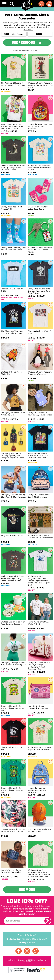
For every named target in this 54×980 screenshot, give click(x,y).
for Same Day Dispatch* (27, 938)
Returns (27, 943)
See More (27, 890)
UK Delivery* (27, 935)
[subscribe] (48, 921)
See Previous (24, 42)
